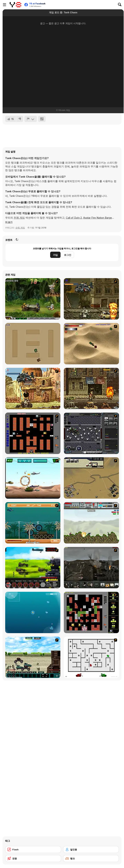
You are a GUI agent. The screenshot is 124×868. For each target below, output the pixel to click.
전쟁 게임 (19, 218)
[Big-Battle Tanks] (91, 523)
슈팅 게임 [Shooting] (20, 228)
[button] (9, 222)
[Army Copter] (33, 478)
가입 (55, 255)
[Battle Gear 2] (33, 568)
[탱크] (91, 858)
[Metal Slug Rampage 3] (91, 388)
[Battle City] (33, 433)
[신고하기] (31, 119)
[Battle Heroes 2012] (33, 657)
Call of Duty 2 (74, 218)
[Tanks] (91, 344)
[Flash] (33, 849)
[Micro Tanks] (33, 344)
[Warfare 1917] (91, 568)
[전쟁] (33, 858)
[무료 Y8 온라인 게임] (15, 5)
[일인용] (91, 849)
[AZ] (91, 657)
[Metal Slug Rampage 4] (33, 299)
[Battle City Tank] (91, 612)
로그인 (68, 255)
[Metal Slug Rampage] (91, 299)
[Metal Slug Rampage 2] (33, 388)
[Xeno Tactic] (91, 433)
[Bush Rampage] (33, 523)
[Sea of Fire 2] (91, 478)
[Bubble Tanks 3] (33, 612)
